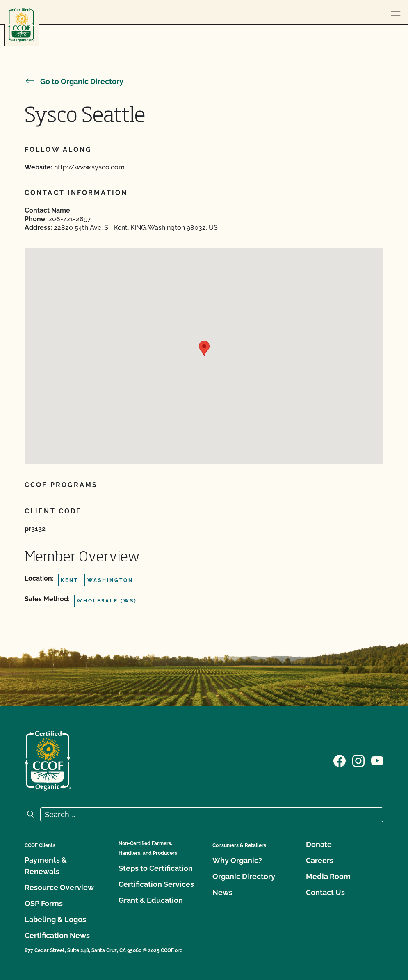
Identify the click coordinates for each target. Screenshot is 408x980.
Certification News (57, 935)
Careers (320, 860)
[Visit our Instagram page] (358, 760)
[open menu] (396, 12)
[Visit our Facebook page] (340, 760)
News (222, 892)
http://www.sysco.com (89, 167)
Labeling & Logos (55, 919)
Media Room (328, 876)
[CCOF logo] (21, 25)
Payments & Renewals (46, 866)
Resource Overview (59, 887)
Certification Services (156, 884)
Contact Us (325, 892)
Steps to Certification (156, 868)
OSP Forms (44, 903)
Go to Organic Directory (74, 81)
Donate (319, 844)
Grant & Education (151, 900)
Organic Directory (244, 876)
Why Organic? (237, 860)
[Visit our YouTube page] (377, 760)
